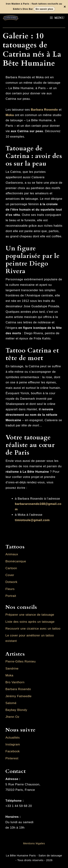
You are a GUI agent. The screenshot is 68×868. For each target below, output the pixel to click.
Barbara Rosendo (18, 689)
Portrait (11, 596)
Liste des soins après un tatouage (30, 622)
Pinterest (12, 758)
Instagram (13, 744)
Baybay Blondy (16, 710)
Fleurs (10, 589)
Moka (10, 115)
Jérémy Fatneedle (18, 696)
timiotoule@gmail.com (32, 520)
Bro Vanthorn (15, 682)
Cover (10, 575)
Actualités (13, 738)
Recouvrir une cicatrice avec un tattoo (33, 629)
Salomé (11, 703)
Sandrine (12, 669)
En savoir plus (44, 9)
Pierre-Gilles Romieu (21, 661)
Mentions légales (34, 843)
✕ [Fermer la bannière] (65, 7)
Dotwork (11, 582)
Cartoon (11, 568)
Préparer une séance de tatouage (30, 615)
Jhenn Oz (12, 717)
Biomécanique (16, 561)
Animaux (12, 554)
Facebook (13, 751)
